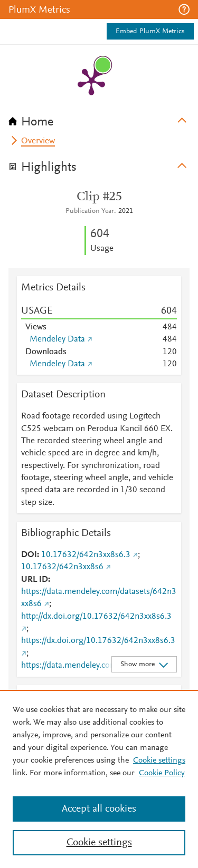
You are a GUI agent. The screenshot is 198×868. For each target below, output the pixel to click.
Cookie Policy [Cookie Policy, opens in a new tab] (162, 773)
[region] (99, 779)
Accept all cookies (99, 809)
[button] (184, 9)
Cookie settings (159, 760)
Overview (38, 141)
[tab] (99, 119)
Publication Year (90, 211)
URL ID (35, 580)
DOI (29, 555)
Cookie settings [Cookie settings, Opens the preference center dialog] (99, 843)
